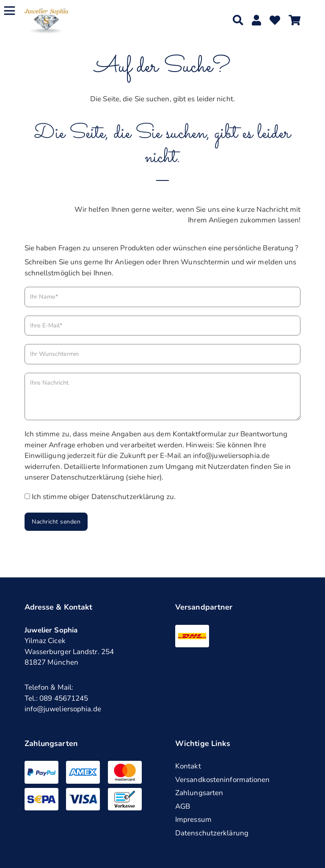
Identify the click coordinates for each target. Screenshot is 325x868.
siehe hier (144, 477)
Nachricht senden (56, 522)
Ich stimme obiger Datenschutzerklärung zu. (104, 497)
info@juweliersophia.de (63, 709)
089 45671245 (64, 698)
